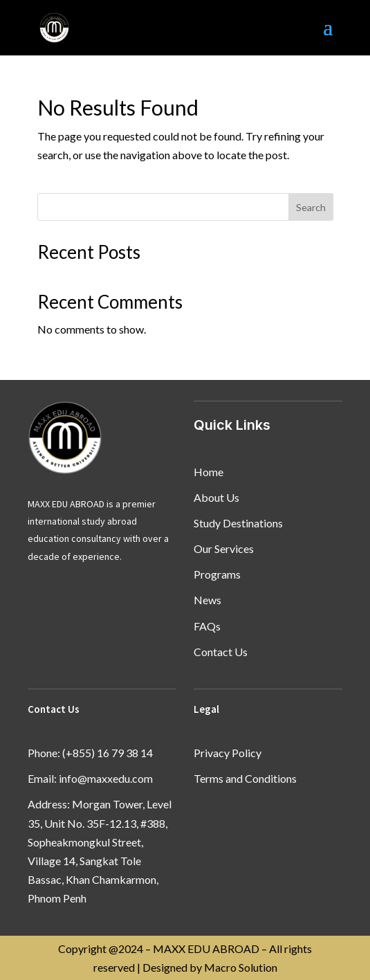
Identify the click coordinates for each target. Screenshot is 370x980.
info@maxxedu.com (106, 778)
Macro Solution (241, 967)
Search (311, 207)
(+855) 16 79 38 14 (108, 753)
